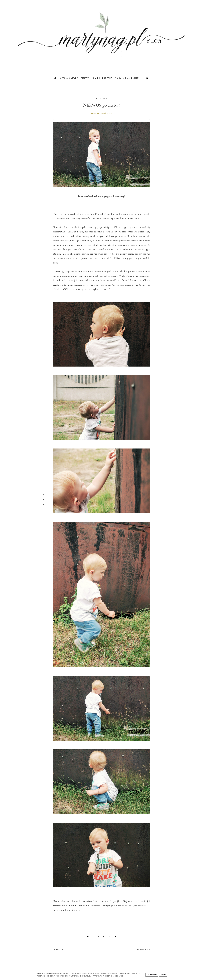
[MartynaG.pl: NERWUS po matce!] (102, 36)
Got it (163, 975)
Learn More (152, 975)
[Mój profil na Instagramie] (44, 499)
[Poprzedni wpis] (53, 119)
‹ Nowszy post (60, 949)
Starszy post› (144, 949)
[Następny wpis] (148, 119)
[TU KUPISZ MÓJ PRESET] (127, 78)
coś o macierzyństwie (102, 113)
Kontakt (107, 78)
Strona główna (69, 78)
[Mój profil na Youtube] (44, 504)
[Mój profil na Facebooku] (44, 494)
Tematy (85, 78)
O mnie (96, 78)
